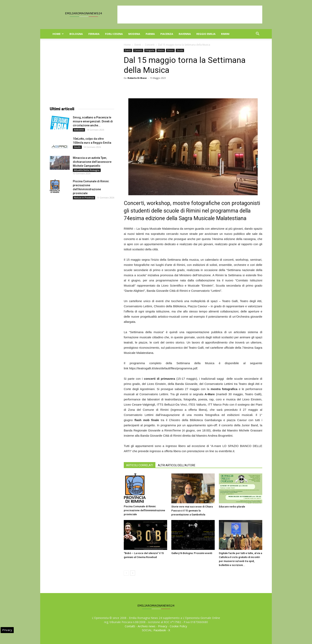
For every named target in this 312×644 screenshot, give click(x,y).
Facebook (160, 630)
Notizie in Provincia (84, 198)
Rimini (225, 34)
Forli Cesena (114, 34)
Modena (134, 34)
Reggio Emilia (206, 34)
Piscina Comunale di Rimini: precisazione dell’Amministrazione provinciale (144, 510)
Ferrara (94, 34)
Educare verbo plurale (232, 507)
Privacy (163, 626)
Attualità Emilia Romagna (87, 170)
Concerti (150, 45)
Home (58, 34)
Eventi (138, 45)
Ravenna (185, 34)
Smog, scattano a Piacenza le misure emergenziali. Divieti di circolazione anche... (93, 121)
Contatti (130, 626)
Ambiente (79, 130)
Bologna (76, 34)
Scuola (180, 50)
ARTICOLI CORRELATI (140, 465)
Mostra (161, 50)
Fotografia (150, 50)
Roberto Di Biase (137, 78)
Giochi (77, 147)
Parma (150, 34)
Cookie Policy (178, 626)
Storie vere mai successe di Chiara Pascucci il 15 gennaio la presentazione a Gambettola (192, 511)
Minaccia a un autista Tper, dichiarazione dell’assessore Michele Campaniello (92, 162)
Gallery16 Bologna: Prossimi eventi (192, 553)
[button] (257, 34)
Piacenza (167, 34)
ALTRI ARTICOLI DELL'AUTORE (177, 465)
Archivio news (147, 626)
